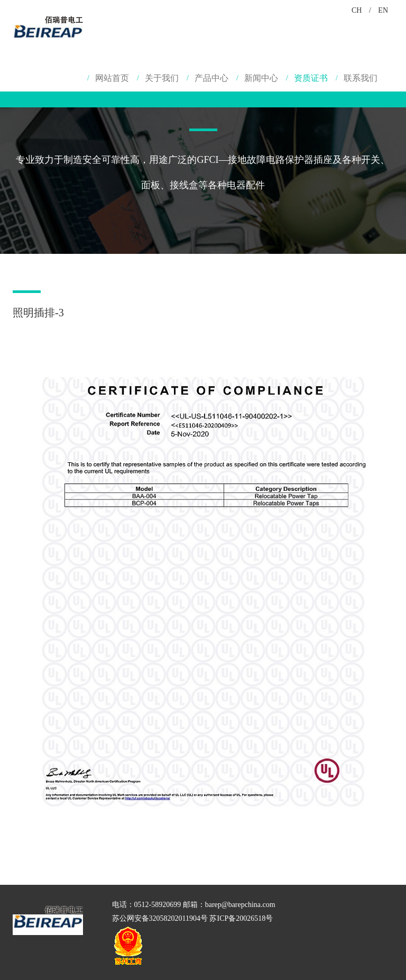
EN (383, 10)
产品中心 (211, 78)
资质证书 (311, 78)
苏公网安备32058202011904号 (160, 918)
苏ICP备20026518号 (241, 918)
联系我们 (361, 78)
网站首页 (112, 78)
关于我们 (162, 78)
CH (357, 10)
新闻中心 (261, 78)
